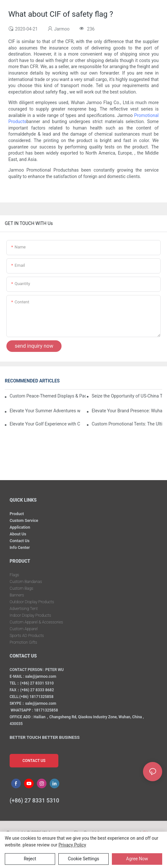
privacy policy (72, 845)
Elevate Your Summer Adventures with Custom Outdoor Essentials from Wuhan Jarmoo (45, 411)
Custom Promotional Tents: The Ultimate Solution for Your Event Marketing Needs (127, 424)
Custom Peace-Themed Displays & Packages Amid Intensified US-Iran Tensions (48, 396)
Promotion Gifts (23, 642)
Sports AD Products (27, 635)
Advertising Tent (24, 608)
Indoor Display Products (30, 615)
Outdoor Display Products (32, 602)
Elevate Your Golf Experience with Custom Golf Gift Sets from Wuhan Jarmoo (45, 424)
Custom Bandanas (26, 582)
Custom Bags (21, 588)
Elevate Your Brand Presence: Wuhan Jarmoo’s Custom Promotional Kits (127, 411)
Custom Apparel (24, 629)
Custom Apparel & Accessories (36, 622)
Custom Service (24, 520)
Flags (14, 575)
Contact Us (20, 541)
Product (17, 514)
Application (20, 527)
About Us (18, 534)
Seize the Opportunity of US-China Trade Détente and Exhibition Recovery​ (127, 396)
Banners (17, 595)
